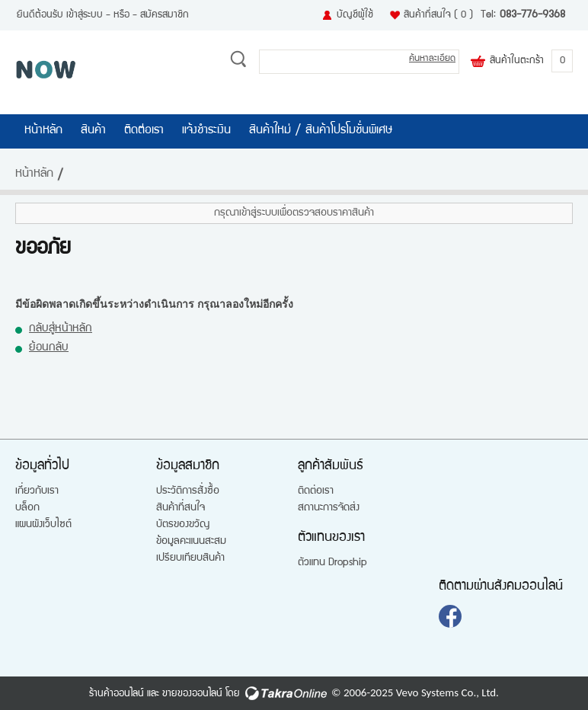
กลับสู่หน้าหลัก (61, 329)
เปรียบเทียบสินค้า (190, 558)
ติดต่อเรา (144, 131)
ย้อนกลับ (49, 348)
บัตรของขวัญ (183, 525)
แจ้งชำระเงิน (206, 131)
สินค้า (93, 131)
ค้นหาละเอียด (432, 59)
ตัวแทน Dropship (332, 563)
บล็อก (27, 508)
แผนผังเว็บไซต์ (43, 525)
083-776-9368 (532, 15)
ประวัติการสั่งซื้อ (188, 491)
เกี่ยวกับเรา (37, 491)
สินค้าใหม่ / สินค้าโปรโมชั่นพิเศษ (321, 131)
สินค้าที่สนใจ (438, 15)
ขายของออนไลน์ (192, 694)
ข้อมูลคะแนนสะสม (191, 542)
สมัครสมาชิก (165, 15)
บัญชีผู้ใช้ (355, 15)
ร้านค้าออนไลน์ (117, 694)
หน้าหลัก (43, 131)
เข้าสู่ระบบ (85, 15)
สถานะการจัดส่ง (329, 508)
